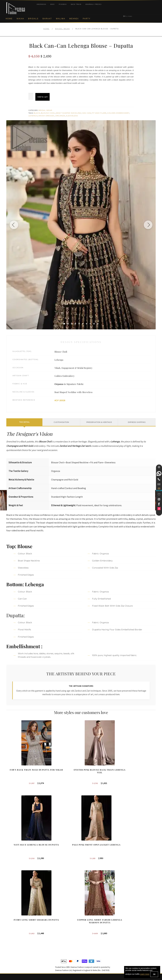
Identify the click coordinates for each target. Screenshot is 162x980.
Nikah (20, 19)
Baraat (47, 19)
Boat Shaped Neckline (69, 113)
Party (87, 19)
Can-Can (86, 113)
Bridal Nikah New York (134, 914)
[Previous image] (15, 225)
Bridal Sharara (52, 919)
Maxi (53, 4)
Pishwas (63, 4)
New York (89, 929)
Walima (61, 19)
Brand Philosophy (15, 924)
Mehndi (74, 19)
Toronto (88, 924)
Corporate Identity (15, 919)
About (9, 914)
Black (37, 113)
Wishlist (10, 963)
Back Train (76, 4)
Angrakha (41, 4)
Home (9, 19)
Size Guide (11, 959)
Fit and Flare (99, 113)
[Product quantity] (31, 96)
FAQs (9, 949)
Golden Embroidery (118, 113)
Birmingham (90, 914)
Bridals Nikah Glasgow (134, 934)
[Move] (159, 467)
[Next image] (147, 225)
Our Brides (50, 914)
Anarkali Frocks (93, 4)
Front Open (51, 929)
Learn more (145, 974)
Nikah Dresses (46, 116)
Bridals (33, 19)
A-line (48, 939)
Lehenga (33, 116)
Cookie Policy (13, 934)
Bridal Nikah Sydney (133, 924)
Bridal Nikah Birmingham (135, 919)
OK (154, 974)
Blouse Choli (48, 113)
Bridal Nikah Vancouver (134, 929)
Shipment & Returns (16, 939)
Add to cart (42, 97)
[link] (159, 474)
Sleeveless (72, 116)
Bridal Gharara (52, 924)
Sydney (88, 919)
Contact (10, 954)
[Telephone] (159, 479)
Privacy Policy (13, 929)
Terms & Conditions (15, 944)
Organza (60, 116)
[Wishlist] (159, 494)
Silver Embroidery (54, 934)
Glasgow (88, 934)
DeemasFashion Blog (133, 939)
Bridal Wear (62, 29)
